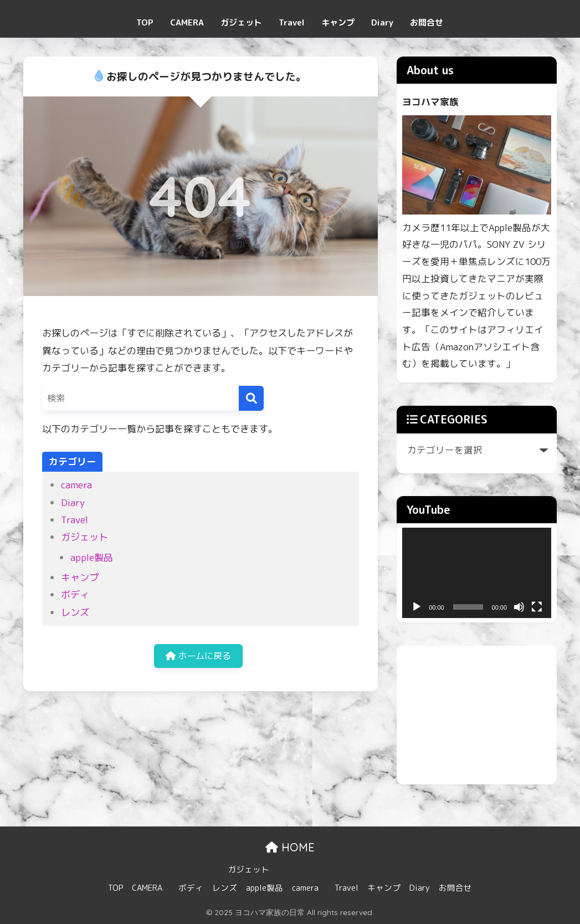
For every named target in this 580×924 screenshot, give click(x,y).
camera (76, 485)
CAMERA (187, 22)
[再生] (417, 607)
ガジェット (241, 22)
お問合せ (427, 22)
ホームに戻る (198, 657)
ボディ (75, 594)
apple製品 (92, 557)
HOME (290, 847)
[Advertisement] (477, 715)
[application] (477, 573)
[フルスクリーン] (537, 607)
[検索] (251, 398)
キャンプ (338, 22)
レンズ (75, 612)
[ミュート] (519, 607)
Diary (382, 22)
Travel (292, 22)
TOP (145, 22)
